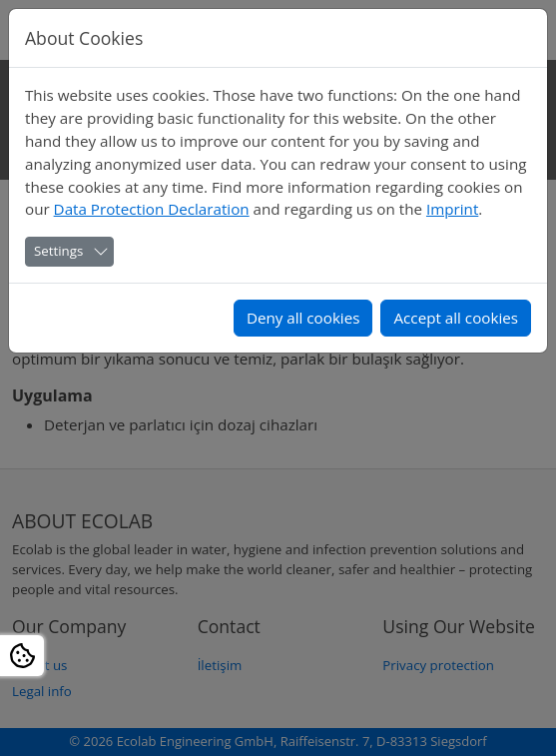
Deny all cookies (303, 318)
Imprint (452, 209)
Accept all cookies (456, 318)
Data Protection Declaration (152, 209)
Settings (58, 251)
